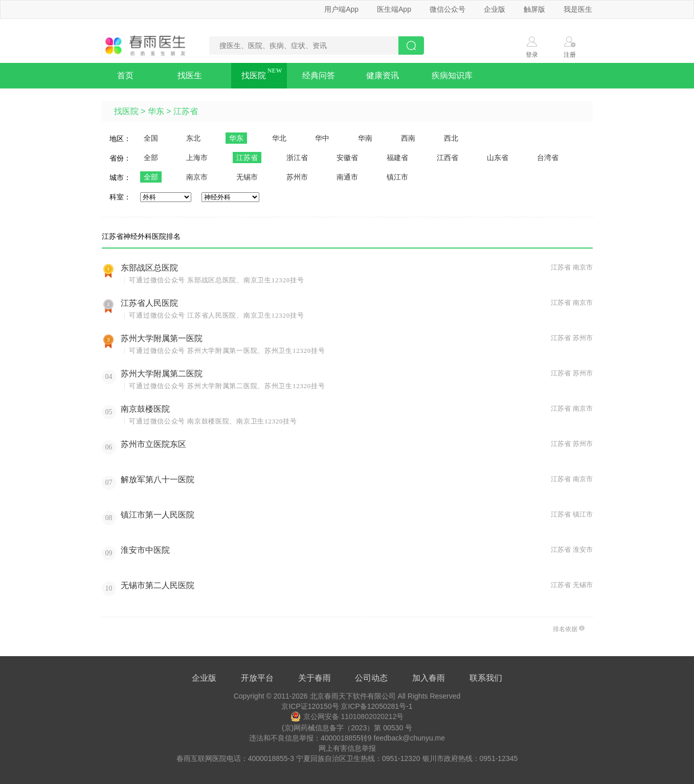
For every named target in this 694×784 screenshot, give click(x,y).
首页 (125, 75)
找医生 (190, 75)
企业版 (495, 9)
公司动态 (371, 678)
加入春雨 (429, 678)
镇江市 (397, 177)
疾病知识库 (452, 75)
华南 (365, 138)
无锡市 (247, 177)
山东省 (498, 158)
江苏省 (186, 111)
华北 (279, 138)
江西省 (447, 158)
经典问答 (319, 75)
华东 (156, 111)
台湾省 (548, 158)
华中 (322, 138)
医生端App (394, 9)
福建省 (397, 158)
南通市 (347, 177)
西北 (451, 138)
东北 (193, 138)
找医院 (254, 75)
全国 (151, 138)
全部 (151, 158)
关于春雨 (315, 678)
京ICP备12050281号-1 (376, 706)
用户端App (341, 9)
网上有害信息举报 (347, 748)
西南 (408, 138)
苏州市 (297, 177)
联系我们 (486, 678)
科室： (120, 197)
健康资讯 (383, 75)
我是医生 (578, 9)
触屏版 (534, 9)
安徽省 (347, 158)
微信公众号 (447, 9)
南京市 (197, 177)
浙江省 (297, 158)
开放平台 (257, 678)
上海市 (197, 158)
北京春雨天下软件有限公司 (353, 696)
